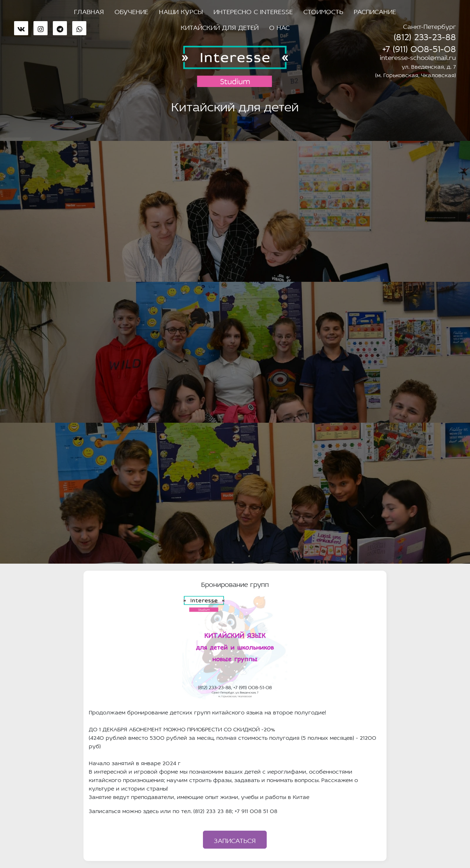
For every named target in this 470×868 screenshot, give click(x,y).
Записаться (235, 839)
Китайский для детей (220, 26)
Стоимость (323, 11)
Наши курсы (181, 11)
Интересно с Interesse (253, 11)
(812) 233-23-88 (425, 35)
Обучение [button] (131, 11)
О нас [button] (279, 26)
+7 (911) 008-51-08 (419, 47)
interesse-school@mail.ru (418, 57)
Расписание (375, 11)
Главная (89, 11)
